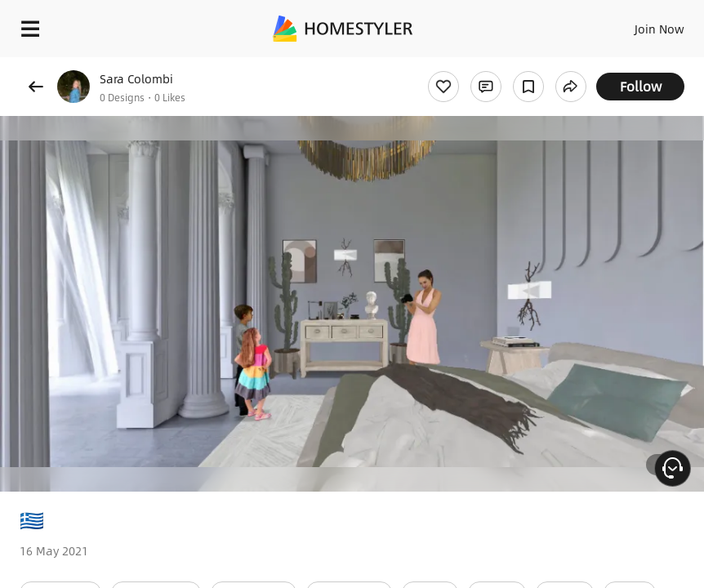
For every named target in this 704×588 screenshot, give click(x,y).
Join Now (659, 29)
